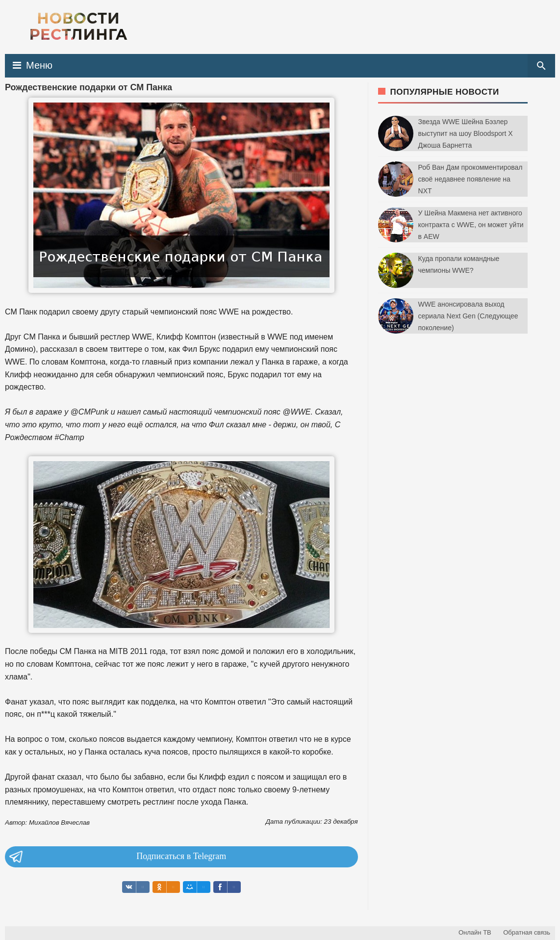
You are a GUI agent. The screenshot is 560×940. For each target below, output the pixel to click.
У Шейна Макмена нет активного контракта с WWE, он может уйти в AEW (471, 225)
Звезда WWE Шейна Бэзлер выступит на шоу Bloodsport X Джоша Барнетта (466, 133)
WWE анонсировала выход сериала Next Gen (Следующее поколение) (468, 316)
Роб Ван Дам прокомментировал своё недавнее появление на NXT (471, 179)
